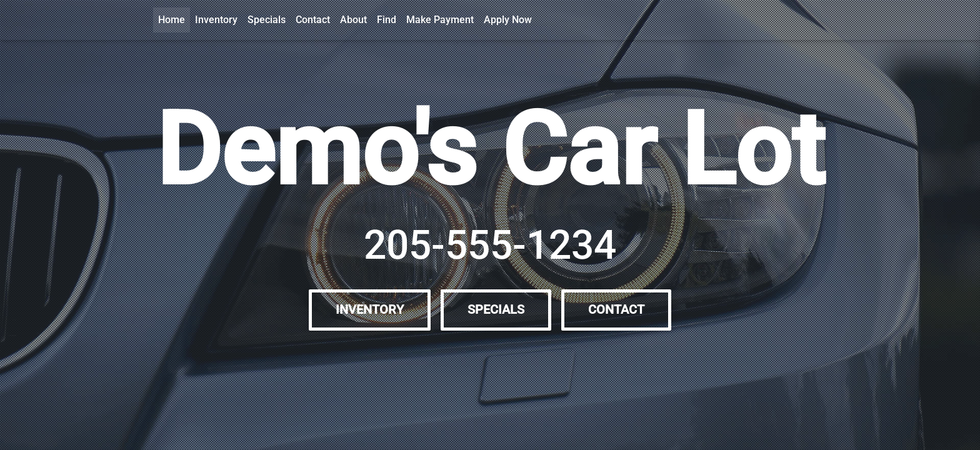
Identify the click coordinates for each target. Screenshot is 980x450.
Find (387, 20)
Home (172, 20)
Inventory (216, 20)
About (353, 20)
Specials (267, 20)
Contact (313, 20)
